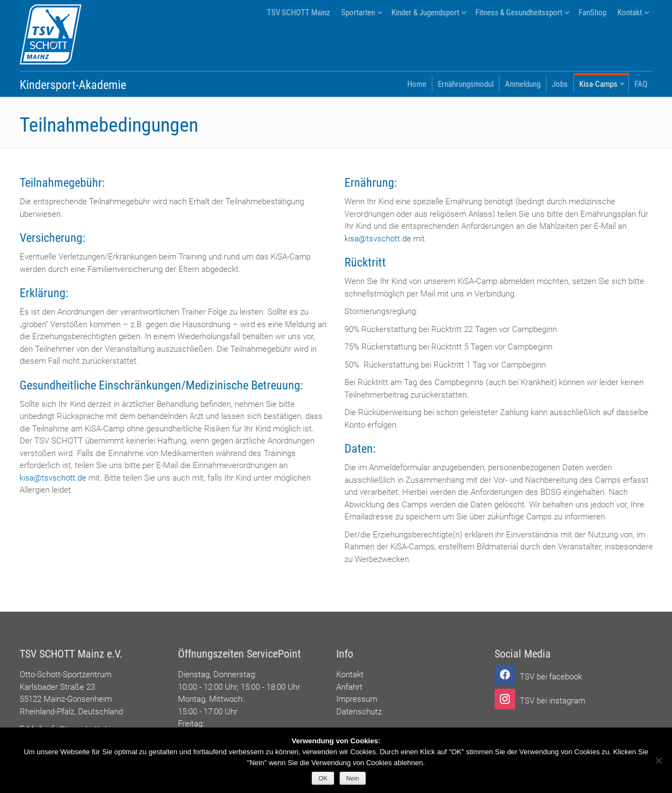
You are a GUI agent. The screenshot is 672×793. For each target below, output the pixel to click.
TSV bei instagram (552, 701)
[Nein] (658, 760)
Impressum (357, 699)
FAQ (641, 84)
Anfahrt (349, 687)
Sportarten (358, 13)
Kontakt (630, 13)
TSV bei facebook (551, 677)
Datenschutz (359, 712)
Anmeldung (523, 84)
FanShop (593, 13)
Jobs (560, 84)
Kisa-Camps (598, 84)
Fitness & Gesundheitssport (519, 13)
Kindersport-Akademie (73, 85)
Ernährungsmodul (466, 84)
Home (417, 84)
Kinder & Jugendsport (425, 13)
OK (323, 778)
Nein (352, 778)
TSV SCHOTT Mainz (299, 13)
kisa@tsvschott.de (53, 478)
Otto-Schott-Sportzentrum (66, 674)
